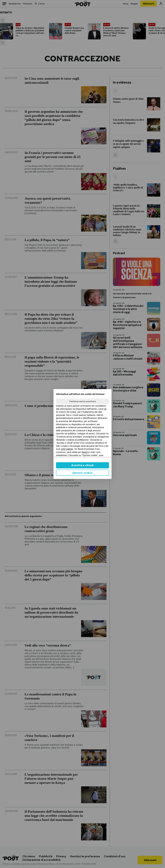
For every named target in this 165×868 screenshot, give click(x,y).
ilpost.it (85, 452)
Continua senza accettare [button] (82, 401)
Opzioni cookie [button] (83, 473)
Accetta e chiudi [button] (82, 465)
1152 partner (67, 449)
